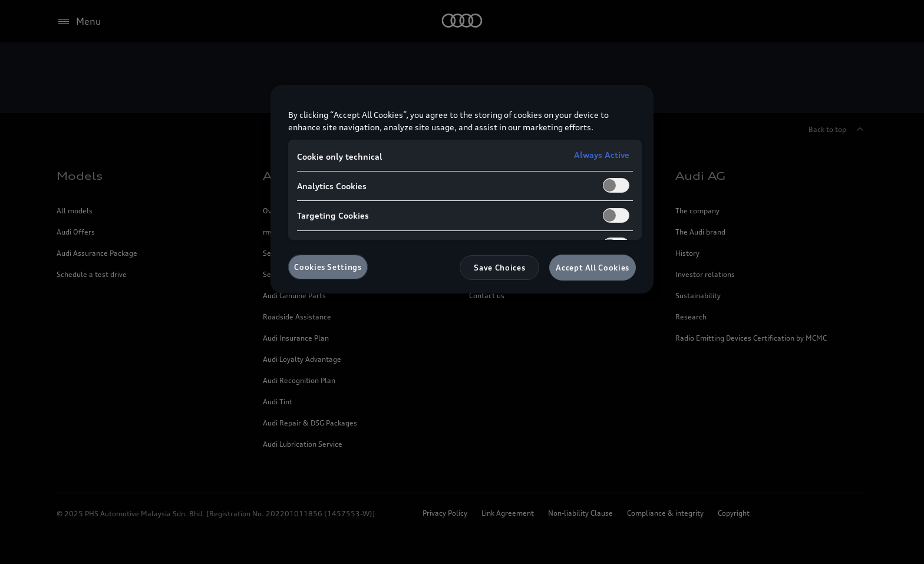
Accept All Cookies (593, 268)
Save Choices (499, 268)
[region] (462, 189)
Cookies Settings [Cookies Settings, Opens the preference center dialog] (328, 267)
